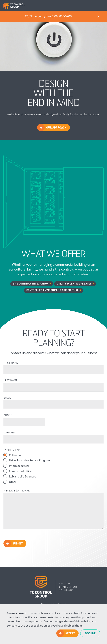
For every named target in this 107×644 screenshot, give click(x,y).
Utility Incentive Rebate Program (27, 460)
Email (7, 398)
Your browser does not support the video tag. (53, 41)
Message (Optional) (17, 491)
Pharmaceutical (16, 466)
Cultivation (13, 455)
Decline (90, 633)
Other (10, 482)
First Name (11, 363)
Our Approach (56, 128)
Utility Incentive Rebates (74, 284)
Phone (8, 415)
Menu (101, 6)
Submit (17, 544)
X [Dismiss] (98, 16)
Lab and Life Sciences (20, 476)
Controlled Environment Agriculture (53, 290)
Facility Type (12, 450)
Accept (70, 633)
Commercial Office (18, 471)
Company (10, 433)
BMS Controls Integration (31, 284)
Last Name (11, 380)
